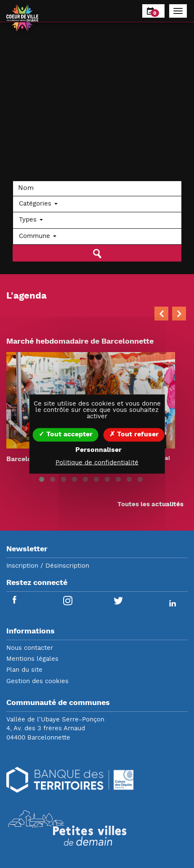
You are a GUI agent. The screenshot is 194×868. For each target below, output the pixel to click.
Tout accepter (66, 434)
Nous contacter (30, 648)
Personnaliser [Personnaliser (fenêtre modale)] (98, 450)
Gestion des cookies (37, 682)
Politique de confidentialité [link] (97, 463)
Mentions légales (32, 659)
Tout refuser (134, 434)
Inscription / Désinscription (48, 566)
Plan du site (24, 670)
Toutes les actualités (150, 505)
